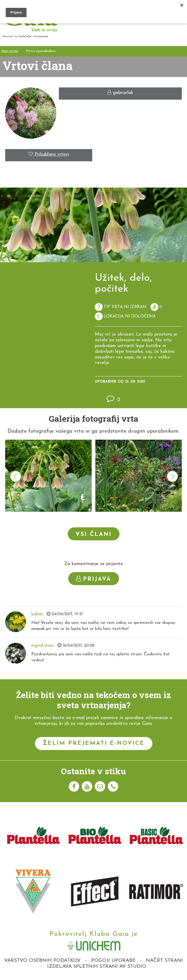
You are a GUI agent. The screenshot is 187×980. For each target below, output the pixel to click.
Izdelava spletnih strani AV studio (97, 967)
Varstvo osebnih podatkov (42, 961)
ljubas (37, 614)
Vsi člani (94, 534)
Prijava (94, 579)
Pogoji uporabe (113, 961)
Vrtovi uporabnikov (41, 51)
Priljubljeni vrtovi (49, 154)
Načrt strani (164, 961)
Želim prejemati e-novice (94, 743)
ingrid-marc (43, 646)
